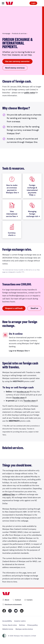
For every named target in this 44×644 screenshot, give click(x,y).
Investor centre (20, 621)
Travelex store (18, 398)
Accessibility (7, 621)
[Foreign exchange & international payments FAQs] (32, 186)
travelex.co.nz (23, 392)
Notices (22, 625)
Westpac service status (24, 629)
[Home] (9, 3)
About (6, 600)
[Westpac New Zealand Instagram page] (10, 611)
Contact (17, 600)
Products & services (19, 33)
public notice (30, 93)
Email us (34, 308)
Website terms (8, 629)
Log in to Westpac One (18, 351)
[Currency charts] (12, 230)
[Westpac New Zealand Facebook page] (4, 611)
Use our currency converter (17, 61)
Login (33, 3)
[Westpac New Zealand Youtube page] (16, 611)
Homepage (6, 33)
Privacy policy (32, 625)
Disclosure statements (12, 605)
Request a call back (14, 308)
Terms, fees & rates (10, 625)
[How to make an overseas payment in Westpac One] (12, 186)
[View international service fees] (12, 209)
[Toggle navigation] (3, 3)
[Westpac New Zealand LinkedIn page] (22, 611)
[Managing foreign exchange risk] (32, 209)
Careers (28, 600)
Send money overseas (15, 68)
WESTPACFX (18, 381)
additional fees (9, 494)
